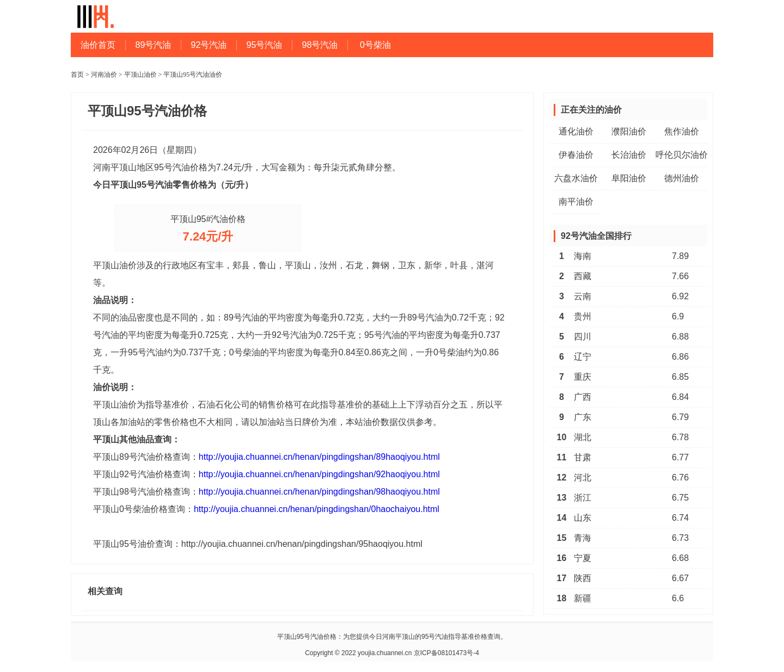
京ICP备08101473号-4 (446, 653)
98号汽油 (320, 45)
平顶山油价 (140, 75)
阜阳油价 (629, 178)
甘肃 (583, 457)
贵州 (583, 316)
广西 (583, 397)
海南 (583, 256)
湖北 (583, 437)
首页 (77, 75)
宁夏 (583, 558)
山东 (583, 518)
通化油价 (576, 131)
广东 (583, 417)
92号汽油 (209, 45)
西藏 (583, 276)
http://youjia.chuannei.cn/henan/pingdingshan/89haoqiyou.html (319, 457)
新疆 (583, 598)
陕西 (583, 578)
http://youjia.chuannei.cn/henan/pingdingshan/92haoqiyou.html (319, 474)
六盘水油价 (576, 178)
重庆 (583, 377)
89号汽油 (154, 45)
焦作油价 (682, 131)
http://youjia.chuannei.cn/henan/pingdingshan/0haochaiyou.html (317, 509)
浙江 (583, 498)
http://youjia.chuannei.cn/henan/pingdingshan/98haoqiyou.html (319, 492)
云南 (583, 296)
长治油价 (629, 155)
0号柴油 (375, 45)
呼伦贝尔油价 (682, 155)
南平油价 (576, 202)
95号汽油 (265, 45)
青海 (583, 538)
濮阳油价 (629, 131)
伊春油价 (576, 155)
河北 (583, 477)
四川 (583, 337)
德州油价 (682, 178)
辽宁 (583, 357)
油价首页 (98, 45)
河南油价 (104, 75)
